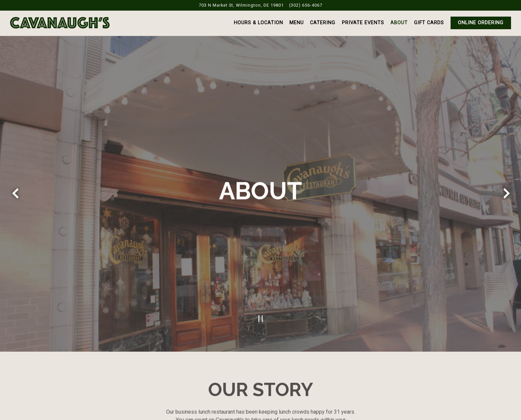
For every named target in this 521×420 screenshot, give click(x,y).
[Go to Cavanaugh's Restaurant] (241, 5)
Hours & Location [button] (259, 23)
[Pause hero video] (261, 314)
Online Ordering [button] (481, 23)
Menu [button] (297, 23)
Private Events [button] (363, 23)
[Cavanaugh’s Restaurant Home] (60, 23)
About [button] (399, 23)
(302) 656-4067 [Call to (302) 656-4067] (306, 5)
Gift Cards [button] (429, 23)
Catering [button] (323, 23)
